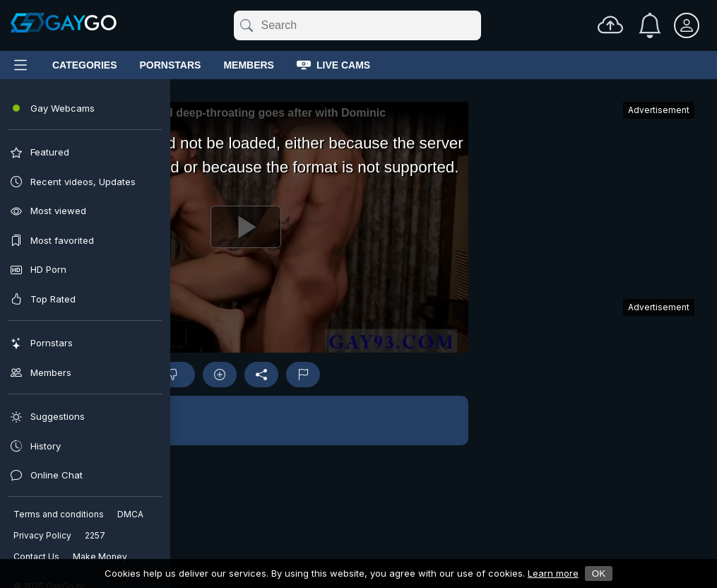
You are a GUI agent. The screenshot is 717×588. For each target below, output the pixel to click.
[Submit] (245, 25)
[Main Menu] (20, 65)
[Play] (245, 227)
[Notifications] (650, 25)
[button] (245, 421)
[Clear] (478, 25)
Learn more (553, 573)
